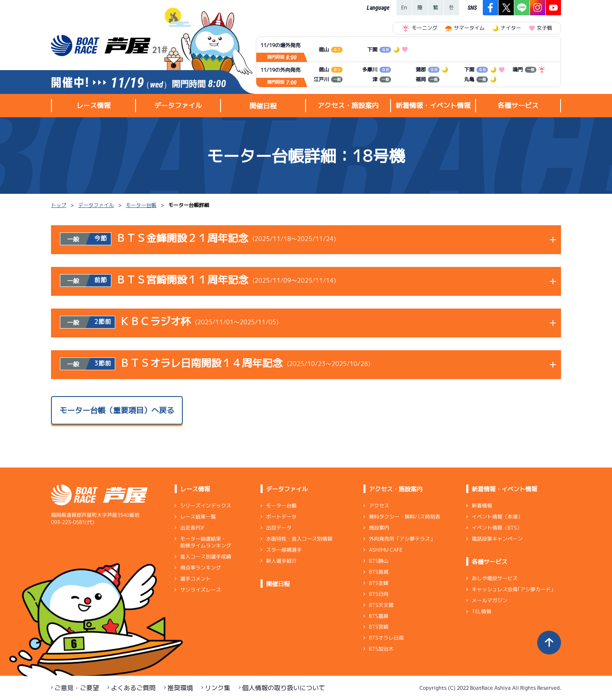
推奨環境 (180, 688)
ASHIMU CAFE (386, 550)
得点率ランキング (201, 568)
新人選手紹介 (281, 561)
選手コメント (195, 579)
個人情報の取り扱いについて (284, 688)
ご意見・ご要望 (77, 688)
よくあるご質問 (133, 688)
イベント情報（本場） (497, 517)
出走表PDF (193, 528)
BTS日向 (379, 594)
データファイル (96, 205)
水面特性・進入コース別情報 (299, 539)
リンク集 (218, 688)
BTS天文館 (381, 605)
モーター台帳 (141, 205)
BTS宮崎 (379, 627)
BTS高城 (379, 572)
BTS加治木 (381, 649)
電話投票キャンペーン (497, 539)
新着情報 (482, 506)
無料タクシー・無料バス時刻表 (405, 517)
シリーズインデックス (206, 506)
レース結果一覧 (198, 517)
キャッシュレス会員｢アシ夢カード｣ (513, 589)
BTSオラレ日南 (386, 638)
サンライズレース (201, 590)
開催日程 (263, 106)
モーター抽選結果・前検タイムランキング (206, 542)
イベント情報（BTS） (497, 528)
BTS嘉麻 (379, 616)
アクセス (379, 506)
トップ (59, 205)
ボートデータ (281, 517)
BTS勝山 (379, 561)
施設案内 (379, 528)
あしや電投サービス (495, 578)
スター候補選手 (284, 550)
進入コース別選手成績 (206, 557)
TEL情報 (482, 611)
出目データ (279, 528)
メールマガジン (490, 600)
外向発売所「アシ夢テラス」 (402, 539)
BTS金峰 (379, 583)
